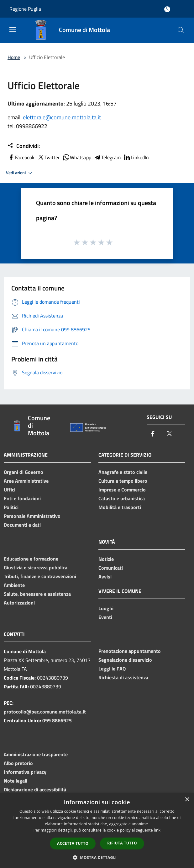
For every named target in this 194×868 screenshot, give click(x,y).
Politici (11, 507)
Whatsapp (77, 157)
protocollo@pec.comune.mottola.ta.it (45, 712)
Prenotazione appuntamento (130, 651)
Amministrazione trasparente (36, 754)
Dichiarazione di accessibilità (35, 789)
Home (14, 57)
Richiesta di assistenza (123, 677)
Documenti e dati (22, 525)
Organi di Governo (24, 472)
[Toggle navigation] (13, 30)
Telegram (107, 157)
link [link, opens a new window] (157, 830)
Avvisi (105, 577)
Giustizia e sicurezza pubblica (36, 567)
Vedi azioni (20, 173)
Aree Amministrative (26, 481)
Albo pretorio (18, 763)
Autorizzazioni (19, 603)
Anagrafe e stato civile (123, 472)
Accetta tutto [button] (73, 843)
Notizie (106, 559)
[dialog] (97, 830)
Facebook (21, 157)
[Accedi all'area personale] (167, 9)
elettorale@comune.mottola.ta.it (62, 117)
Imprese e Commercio (122, 490)
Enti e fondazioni (22, 498)
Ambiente (14, 585)
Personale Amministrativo (32, 516)
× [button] (187, 800)
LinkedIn (136, 157)
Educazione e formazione (31, 559)
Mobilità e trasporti (120, 507)
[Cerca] (181, 30)
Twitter (48, 157)
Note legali (16, 781)
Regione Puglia (25, 9)
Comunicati (111, 568)
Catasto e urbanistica (122, 498)
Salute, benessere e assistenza (37, 594)
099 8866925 (57, 720)
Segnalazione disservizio (125, 660)
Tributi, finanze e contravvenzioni (40, 576)
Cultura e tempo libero (123, 481)
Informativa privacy (25, 772)
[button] (97, 857)
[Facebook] (153, 434)
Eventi (105, 617)
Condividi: (24, 146)
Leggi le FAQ (112, 669)
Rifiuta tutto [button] (122, 843)
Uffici (10, 490)
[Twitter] (169, 434)
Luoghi (106, 608)
